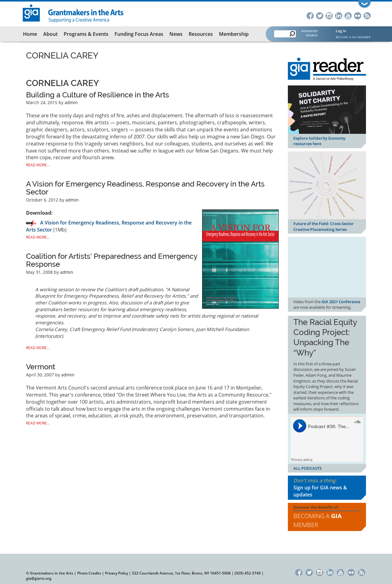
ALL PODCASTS (307, 468)
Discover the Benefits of (327, 517)
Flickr (358, 15)
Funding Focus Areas (139, 34)
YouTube (348, 15)
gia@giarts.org (39, 578)
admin (71, 102)
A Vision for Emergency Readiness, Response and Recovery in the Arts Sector (145, 188)
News (176, 34)
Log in (341, 31)
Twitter (320, 15)
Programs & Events (86, 34)
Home (30, 34)
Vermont (41, 367)
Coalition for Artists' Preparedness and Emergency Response (112, 260)
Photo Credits (89, 573)
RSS (367, 15)
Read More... (38, 165)
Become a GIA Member (353, 37)
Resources (201, 34)
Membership (234, 34)
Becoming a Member (318, 520)
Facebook (310, 15)
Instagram (329, 15)
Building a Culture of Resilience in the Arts (98, 95)
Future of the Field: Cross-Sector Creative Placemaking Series (324, 226)
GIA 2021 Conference (341, 302)
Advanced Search (309, 33)
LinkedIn (339, 15)
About (50, 34)
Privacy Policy (117, 573)
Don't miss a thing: (327, 488)
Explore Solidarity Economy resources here (319, 141)
